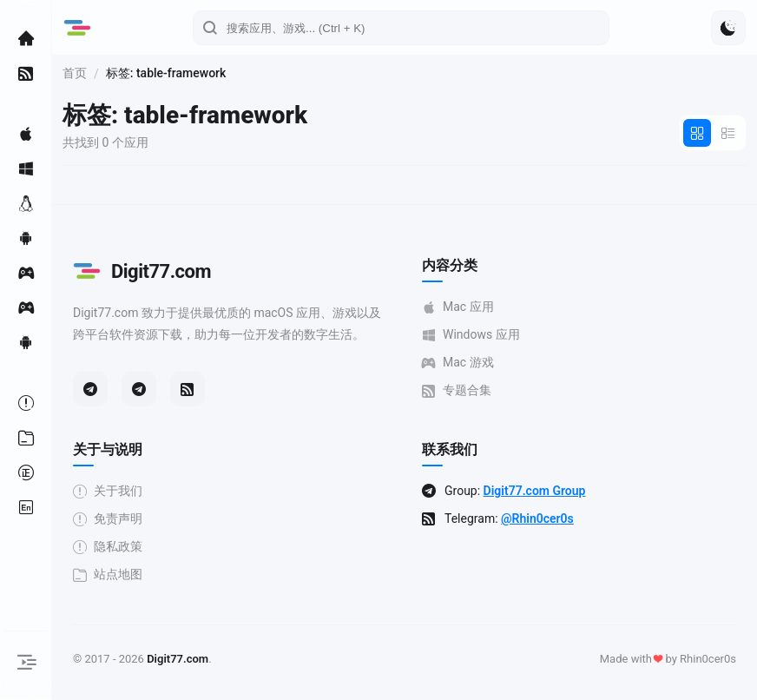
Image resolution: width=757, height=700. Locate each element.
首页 (75, 73)
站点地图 (108, 575)
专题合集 (457, 390)
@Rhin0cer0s (537, 518)
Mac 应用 (458, 307)
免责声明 (108, 519)
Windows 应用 (471, 335)
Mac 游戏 (458, 363)
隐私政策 (108, 547)
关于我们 (108, 491)
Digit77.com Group (535, 491)
